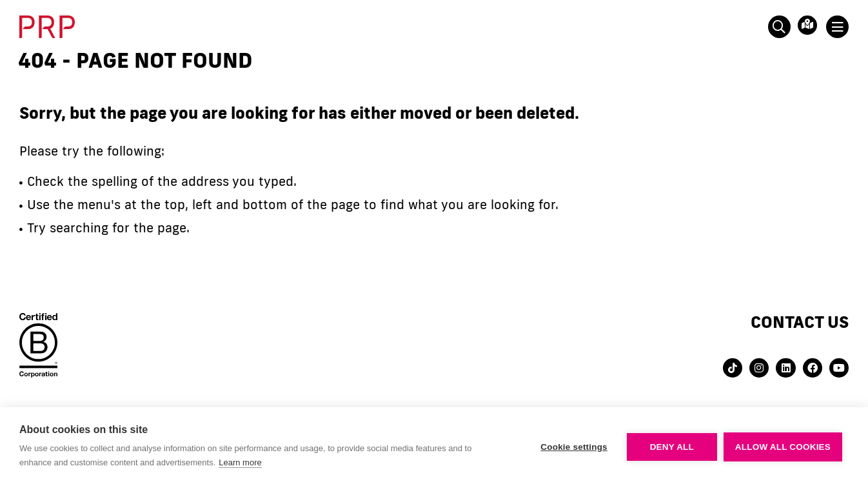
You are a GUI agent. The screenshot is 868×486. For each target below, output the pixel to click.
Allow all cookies (783, 447)
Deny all (672, 447)
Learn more (240, 462)
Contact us (800, 322)
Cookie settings (574, 447)
